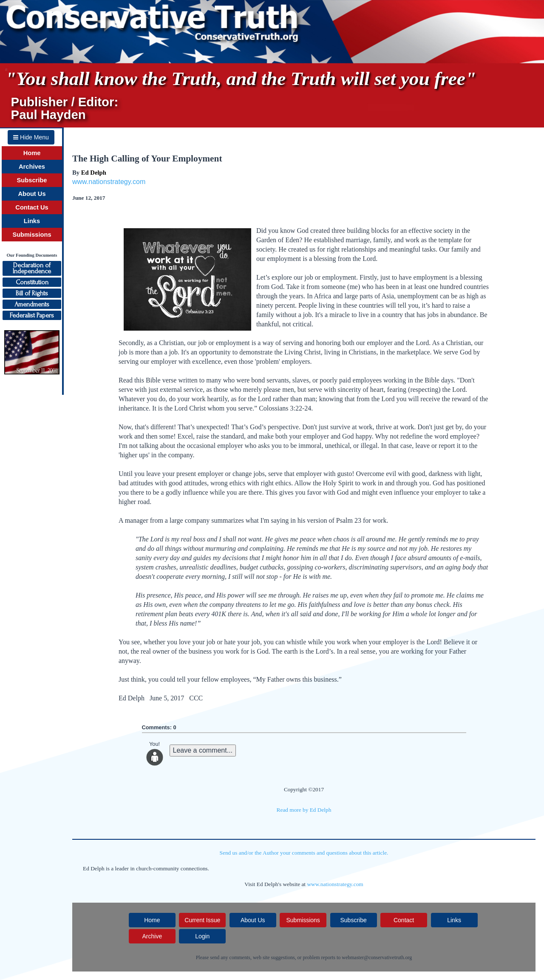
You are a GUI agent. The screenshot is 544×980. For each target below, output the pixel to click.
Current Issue (202, 920)
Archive (152, 936)
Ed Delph (94, 173)
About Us (32, 194)
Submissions (32, 235)
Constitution (32, 282)
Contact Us (32, 207)
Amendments (32, 304)
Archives (32, 167)
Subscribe (32, 180)
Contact (404, 920)
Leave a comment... (203, 750)
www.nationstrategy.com (109, 182)
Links (32, 221)
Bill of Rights (32, 293)
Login (202, 936)
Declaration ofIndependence (32, 268)
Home (32, 153)
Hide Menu (31, 137)
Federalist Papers (32, 315)
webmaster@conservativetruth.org (377, 957)
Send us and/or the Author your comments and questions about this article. (304, 853)
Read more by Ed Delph (304, 810)
